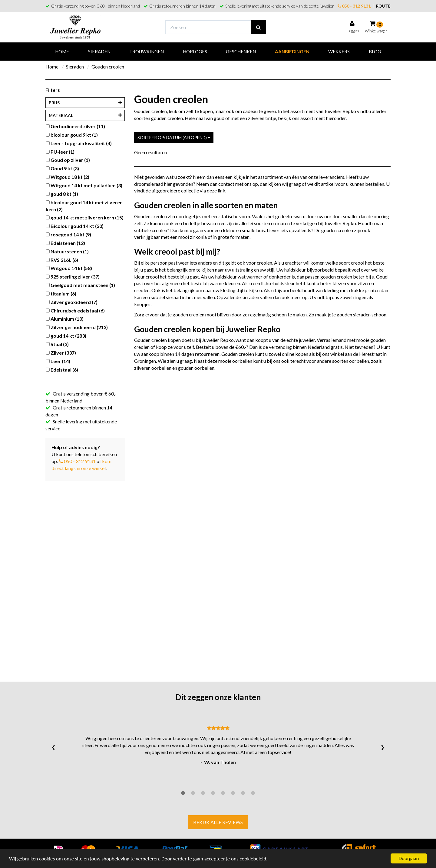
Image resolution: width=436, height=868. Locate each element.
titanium (61, 294)
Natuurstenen (67, 251)
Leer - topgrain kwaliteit (79, 143)
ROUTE (383, 6)
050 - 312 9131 (354, 6)
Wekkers (339, 52)
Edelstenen (65, 243)
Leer (58, 361)
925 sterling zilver (73, 277)
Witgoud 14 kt (69, 268)
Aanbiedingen (292, 52)
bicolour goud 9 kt (72, 135)
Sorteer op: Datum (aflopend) (174, 137)
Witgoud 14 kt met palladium (84, 185)
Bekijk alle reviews (218, 822)
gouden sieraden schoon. (362, 314)
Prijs (85, 103)
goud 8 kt (62, 194)
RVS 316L (62, 260)
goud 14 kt (66, 336)
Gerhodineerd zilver (75, 126)
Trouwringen (147, 52)
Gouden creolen (108, 67)
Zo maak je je (322, 314)
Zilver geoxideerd (72, 302)
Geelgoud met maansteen (80, 285)
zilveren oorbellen (153, 368)
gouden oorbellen (196, 368)
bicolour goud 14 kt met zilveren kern (84, 206)
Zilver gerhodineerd (77, 327)
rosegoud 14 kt (68, 234)
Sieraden (99, 52)
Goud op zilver (68, 160)
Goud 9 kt (62, 168)
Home (62, 52)
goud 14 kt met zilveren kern (85, 217)
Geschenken (241, 52)
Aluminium (65, 319)
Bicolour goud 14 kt (75, 226)
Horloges (195, 52)
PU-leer (60, 152)
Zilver (61, 353)
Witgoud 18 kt (68, 177)
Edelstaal (62, 370)
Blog (375, 52)
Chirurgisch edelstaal (75, 310)
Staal (57, 344)
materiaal (85, 115)
